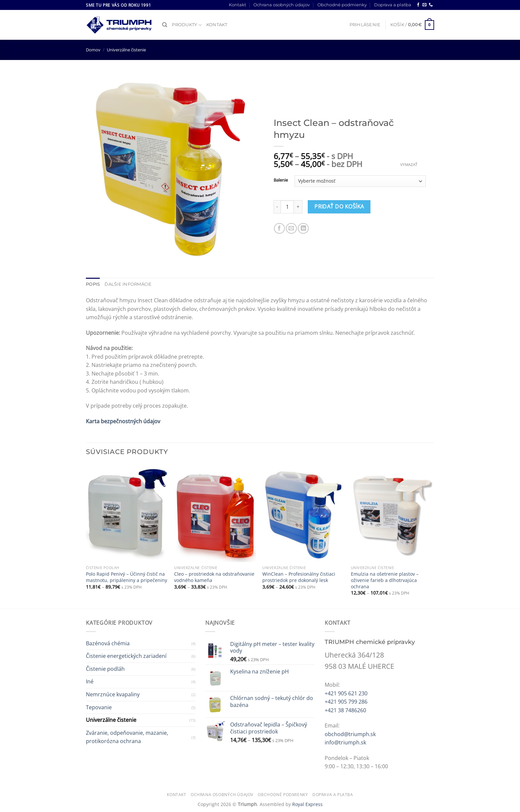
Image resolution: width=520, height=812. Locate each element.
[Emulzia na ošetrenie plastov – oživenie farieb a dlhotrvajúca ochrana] (392, 513)
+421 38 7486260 (345, 710)
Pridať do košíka (339, 206)
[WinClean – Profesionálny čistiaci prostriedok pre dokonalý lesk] (303, 513)
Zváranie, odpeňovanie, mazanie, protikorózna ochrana (127, 737)
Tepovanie (99, 707)
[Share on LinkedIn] (303, 229)
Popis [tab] (93, 284)
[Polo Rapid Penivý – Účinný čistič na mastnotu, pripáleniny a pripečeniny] (127, 513)
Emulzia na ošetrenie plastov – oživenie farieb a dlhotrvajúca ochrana (385, 580)
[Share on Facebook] (279, 229)
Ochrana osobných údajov (282, 5)
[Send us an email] (424, 5)
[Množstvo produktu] (287, 207)
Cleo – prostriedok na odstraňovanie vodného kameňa (214, 577)
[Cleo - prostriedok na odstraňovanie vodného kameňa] (215, 513)
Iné (90, 681)
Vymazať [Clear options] (409, 165)
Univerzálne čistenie (126, 50)
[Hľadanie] (165, 25)
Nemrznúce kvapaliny (113, 694)
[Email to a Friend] (291, 229)
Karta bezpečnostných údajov (123, 421)
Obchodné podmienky (342, 5)
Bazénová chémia (108, 643)
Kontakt (237, 5)
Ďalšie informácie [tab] (128, 284)
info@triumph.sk (345, 742)
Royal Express (307, 804)
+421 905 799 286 (346, 702)
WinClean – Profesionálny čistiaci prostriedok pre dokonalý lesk (299, 577)
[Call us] (431, 5)
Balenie (281, 180)
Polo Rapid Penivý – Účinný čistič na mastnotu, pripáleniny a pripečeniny (127, 577)
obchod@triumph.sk (350, 734)
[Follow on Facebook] (418, 5)
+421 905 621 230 (346, 693)
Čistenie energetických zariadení (126, 656)
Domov (93, 50)
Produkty (187, 25)
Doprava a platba (393, 5)
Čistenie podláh (105, 669)
